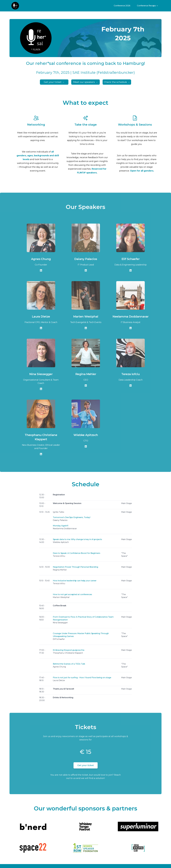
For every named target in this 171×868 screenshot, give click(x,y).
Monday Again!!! (61, 526)
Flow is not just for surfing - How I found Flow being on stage (82, 678)
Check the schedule (117, 82)
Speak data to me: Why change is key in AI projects (77, 539)
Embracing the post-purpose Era (69, 650)
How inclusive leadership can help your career (75, 581)
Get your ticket (54, 82)
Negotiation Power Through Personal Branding (75, 567)
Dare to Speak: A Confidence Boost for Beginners (77, 553)
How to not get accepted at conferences (72, 594)
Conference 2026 (122, 6)
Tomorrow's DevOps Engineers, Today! (72, 517)
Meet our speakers (85, 82)
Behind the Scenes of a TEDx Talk (69, 664)
